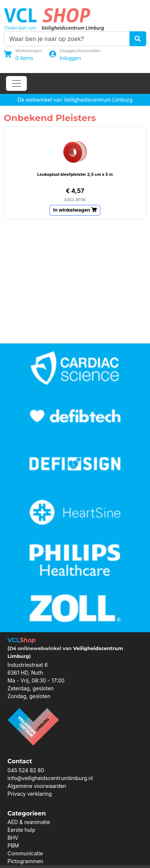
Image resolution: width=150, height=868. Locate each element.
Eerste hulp (21, 830)
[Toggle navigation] (16, 83)
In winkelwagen (75, 210)
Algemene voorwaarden (37, 786)
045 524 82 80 (26, 770)
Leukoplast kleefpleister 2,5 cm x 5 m (75, 174)
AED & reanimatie (29, 822)
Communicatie (25, 853)
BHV (13, 838)
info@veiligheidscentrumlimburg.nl (50, 778)
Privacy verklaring (30, 794)
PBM (13, 845)
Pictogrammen (25, 861)
